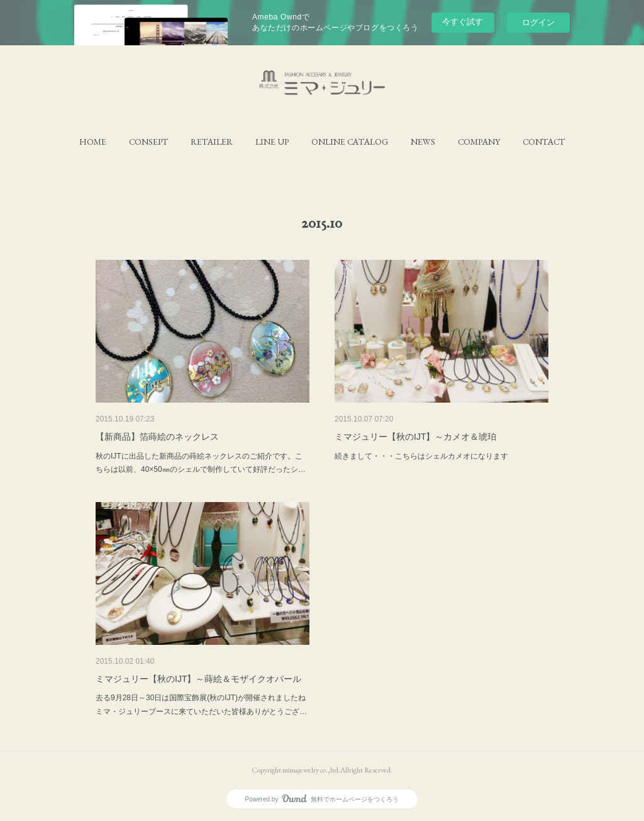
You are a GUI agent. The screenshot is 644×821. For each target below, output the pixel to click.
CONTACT (544, 142)
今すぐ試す (463, 22)
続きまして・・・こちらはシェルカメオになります (421, 456)
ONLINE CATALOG (350, 142)
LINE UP (272, 142)
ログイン (538, 22)
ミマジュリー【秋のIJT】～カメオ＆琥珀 (415, 437)
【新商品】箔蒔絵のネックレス (157, 437)
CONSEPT (148, 142)
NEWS (423, 142)
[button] (93, 142)
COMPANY (479, 142)
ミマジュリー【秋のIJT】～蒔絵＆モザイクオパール (198, 679)
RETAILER (212, 142)
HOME (93, 142)
